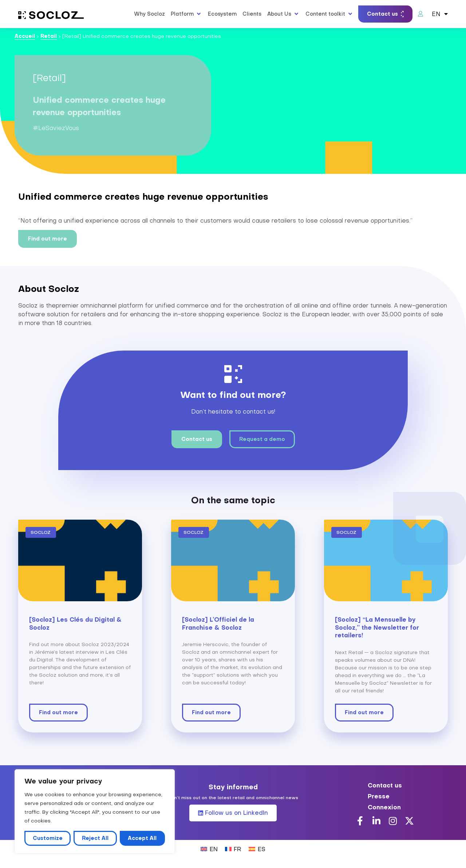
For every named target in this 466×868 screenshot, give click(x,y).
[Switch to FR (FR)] (233, 849)
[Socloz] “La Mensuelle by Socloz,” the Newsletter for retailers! (377, 627)
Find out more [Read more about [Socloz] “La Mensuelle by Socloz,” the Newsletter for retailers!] (364, 712)
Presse (379, 796)
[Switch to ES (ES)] (257, 849)
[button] (186, 14)
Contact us (385, 785)
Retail (49, 36)
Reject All (95, 838)
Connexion (384, 807)
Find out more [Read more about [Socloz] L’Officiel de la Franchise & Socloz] (211, 712)
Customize (48, 838)
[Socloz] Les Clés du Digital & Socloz (75, 623)
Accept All (142, 838)
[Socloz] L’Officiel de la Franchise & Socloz (218, 623)
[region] (95, 811)
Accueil (25, 36)
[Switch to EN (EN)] (209, 849)
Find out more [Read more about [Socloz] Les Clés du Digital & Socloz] (58, 712)
